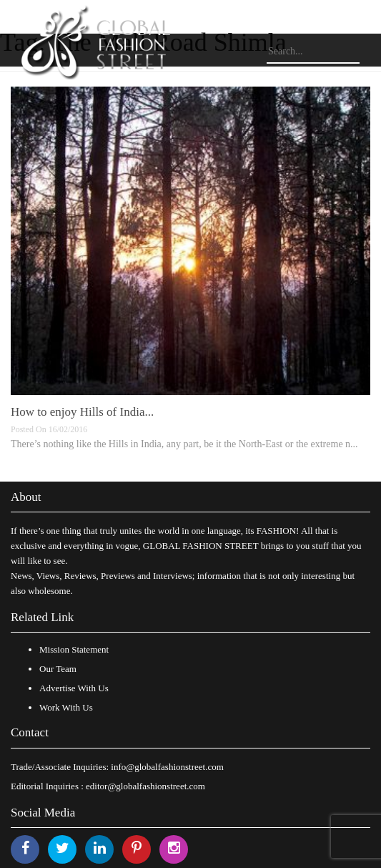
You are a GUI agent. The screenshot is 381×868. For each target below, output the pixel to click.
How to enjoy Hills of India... (82, 412)
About (26, 497)
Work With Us (66, 707)
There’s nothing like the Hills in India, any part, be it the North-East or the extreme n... (184, 444)
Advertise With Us (74, 688)
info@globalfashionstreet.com (167, 767)
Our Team (58, 669)
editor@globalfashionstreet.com (145, 786)
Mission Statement (74, 649)
